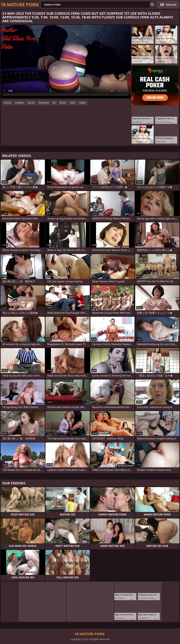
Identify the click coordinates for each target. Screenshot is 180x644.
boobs (63, 103)
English (171, 5)
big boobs (44, 103)
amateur (19, 103)
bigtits (83, 103)
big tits (31, 103)
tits (54, 103)
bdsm (73, 103)
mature (8, 103)
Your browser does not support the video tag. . (66, 62)
